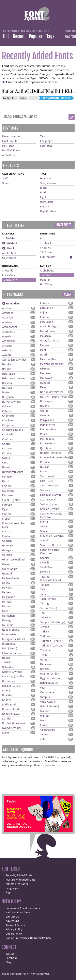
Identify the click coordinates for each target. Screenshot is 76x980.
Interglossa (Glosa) (14, 639)
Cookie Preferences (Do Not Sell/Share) (29, 938)
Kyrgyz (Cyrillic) (11, 728)
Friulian (7, 536)
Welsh (44, 721)
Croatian (7, 453)
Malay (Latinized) (50, 341)
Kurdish (7, 719)
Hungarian (9, 616)
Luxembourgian (50, 327)
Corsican (7, 449)
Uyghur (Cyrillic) (50, 674)
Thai (43, 613)
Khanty (7, 700)
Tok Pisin (45, 618)
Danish (6, 467)
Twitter (10, 954)
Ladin (6, 733)
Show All (7, 271)
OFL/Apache (9, 258)
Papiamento (48, 425)
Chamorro (8, 416)
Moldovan (46, 378)
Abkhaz (7, 308)
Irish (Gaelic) (10, 649)
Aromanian (9, 341)
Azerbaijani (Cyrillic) (14, 360)
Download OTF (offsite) (56, 98)
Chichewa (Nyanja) (13, 430)
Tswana (45, 627)
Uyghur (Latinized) (51, 678)
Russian (45, 467)
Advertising (12, 921)
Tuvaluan (46, 650)
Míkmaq (45, 369)
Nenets (44, 387)
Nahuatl (45, 383)
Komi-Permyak (11, 714)
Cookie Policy (14, 934)
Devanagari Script (13, 472)
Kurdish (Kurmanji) (13, 723)
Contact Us (12, 917)
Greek (6, 564)
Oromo (44, 411)
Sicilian (44, 527)
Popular (36, 36)
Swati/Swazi (47, 567)
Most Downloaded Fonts (20, 880)
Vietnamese (47, 692)
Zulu (43, 739)
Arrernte (7, 346)
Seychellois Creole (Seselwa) (51, 515)
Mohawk (45, 373)
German (7, 555)
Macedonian (47, 331)
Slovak (44, 531)
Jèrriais (7, 663)
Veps (43, 688)
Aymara (7, 355)
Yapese (44, 735)
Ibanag (6, 620)
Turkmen (46, 636)
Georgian (8, 550)
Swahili (44, 563)
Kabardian (8, 667)
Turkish (45, 632)
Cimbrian (8, 439)
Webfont (10, 243)
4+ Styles (45, 243)
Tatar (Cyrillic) (48, 599)
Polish (44, 434)
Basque (7, 369)
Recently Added (12, 136)
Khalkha (7, 695)
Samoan (45, 490)
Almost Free (10, 155)
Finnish (7, 514)
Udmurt (45, 660)
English (7, 486)
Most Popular (10, 141)
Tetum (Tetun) (49, 608)
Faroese (7, 505)
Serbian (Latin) (49, 504)
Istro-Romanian (12, 653)
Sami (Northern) (50, 486)
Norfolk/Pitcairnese (52, 392)
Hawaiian (8, 588)
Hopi (5, 611)
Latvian (45, 303)
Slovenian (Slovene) (52, 536)
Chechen (7, 421)
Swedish (45, 572)
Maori (43, 355)
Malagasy (46, 336)
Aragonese (9, 332)
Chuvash (7, 435)
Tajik (43, 590)
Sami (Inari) (47, 476)
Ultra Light (47, 202)
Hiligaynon (9, 597)
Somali (44, 541)
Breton (6, 392)
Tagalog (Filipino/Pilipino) (50, 578)
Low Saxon (47, 322)
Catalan (7, 407)
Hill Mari (7, 602)
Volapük (45, 697)
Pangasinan (47, 420)
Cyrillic (6, 458)
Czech (6, 463)
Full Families (48, 257)
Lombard (46, 317)
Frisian (6, 532)
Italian (6, 658)
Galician (7, 541)
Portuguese (47, 439)
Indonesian (9, 634)
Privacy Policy (14, 930)
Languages (47, 141)
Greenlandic (10, 569)
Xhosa (44, 725)
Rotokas (45, 462)
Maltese (45, 345)
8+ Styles (45, 248)
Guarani (7, 574)
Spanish (45, 558)
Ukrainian (46, 664)
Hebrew (7, 592)
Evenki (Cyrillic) (11, 500)
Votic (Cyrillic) (48, 702)
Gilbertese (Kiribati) (14, 560)
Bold (43, 193)
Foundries (46, 146)
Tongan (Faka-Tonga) (53, 622)
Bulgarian (8, 397)
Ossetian (45, 415)
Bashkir (7, 364)
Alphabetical (48, 271)
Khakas (7, 691)
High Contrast (48, 211)
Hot (6, 36)
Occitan (45, 406)
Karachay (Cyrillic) (13, 677)
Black (43, 188)
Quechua (45, 448)
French (6, 519)
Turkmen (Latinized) (52, 646)
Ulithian (45, 669)
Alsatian (7, 322)
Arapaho (7, 336)
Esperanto (8, 491)
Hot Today (8, 146)
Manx (43, 350)
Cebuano (8, 411)
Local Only (9, 275)
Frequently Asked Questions (23, 908)
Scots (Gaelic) (48, 500)
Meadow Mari (48, 359)
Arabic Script (10, 327)
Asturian (7, 350)
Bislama (7, 383)
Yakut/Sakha (48, 730)
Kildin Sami (9, 705)
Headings (46, 179)
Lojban (44, 313)
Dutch (6, 481)
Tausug (44, 604)
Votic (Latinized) (50, 706)
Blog (8, 962)
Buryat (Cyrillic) (11, 402)
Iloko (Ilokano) (11, 630)
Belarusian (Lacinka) (14, 378)
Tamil (43, 594)
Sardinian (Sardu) (50, 495)
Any (42, 238)
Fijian (5, 509)
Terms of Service (15, 925)
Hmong (7, 606)
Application (9, 253)
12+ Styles (46, 252)
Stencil (6, 183)
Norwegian (47, 401)
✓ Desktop (9, 238)
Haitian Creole (11, 578)
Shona (44, 522)
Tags (50, 36)
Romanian (11, 304)
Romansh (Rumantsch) (54, 458)
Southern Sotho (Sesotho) (50, 552)
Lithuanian (47, 308)
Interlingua (9, 644)
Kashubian (9, 681)
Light (43, 197)
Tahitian (45, 585)
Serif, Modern (48, 183)
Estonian (7, 495)
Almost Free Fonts (17, 884)
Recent (19, 36)
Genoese (7, 546)
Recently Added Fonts (19, 875)
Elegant (45, 207)
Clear (68, 294)
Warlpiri (45, 716)
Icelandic (8, 625)
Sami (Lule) (47, 481)
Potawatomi (48, 444)
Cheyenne (8, 425)
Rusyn (44, 472)
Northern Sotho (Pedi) (53, 397)
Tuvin (43, 655)
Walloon (45, 711)
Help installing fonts (18, 912)
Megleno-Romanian (52, 364)
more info (49, 765)
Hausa (6, 583)
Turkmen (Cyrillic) (51, 641)
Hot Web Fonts (11, 150)
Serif (5, 179)
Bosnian (7, 388)
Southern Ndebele (51, 545)
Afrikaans (8, 313)
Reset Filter (64, 225)
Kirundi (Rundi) (11, 709)
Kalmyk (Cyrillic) (12, 672)
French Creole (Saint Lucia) (14, 525)
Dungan (7, 477)
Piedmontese (48, 429)
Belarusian (9, 374)
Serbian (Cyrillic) (50, 509)
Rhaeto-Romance (51, 453)
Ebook (9, 249)
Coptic (6, 444)
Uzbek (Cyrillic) (49, 683)
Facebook (12, 958)
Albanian (8, 318)
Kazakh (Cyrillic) (12, 686)
